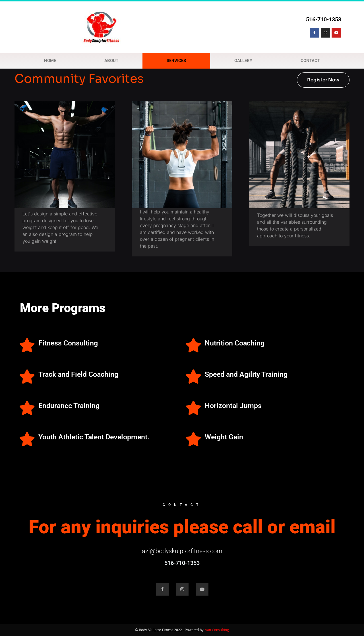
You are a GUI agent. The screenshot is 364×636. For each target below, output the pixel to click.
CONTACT (310, 61)
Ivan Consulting (217, 630)
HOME (50, 61)
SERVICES (176, 61)
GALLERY (243, 61)
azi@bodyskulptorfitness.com (182, 551)
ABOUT (111, 61)
